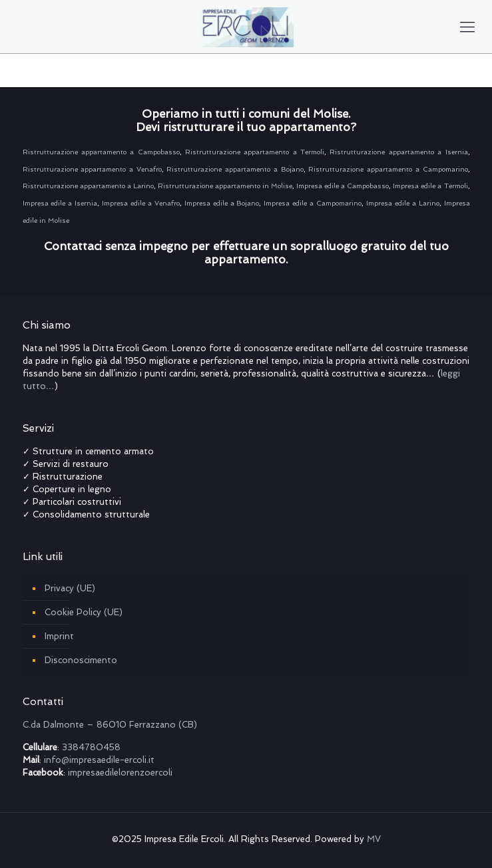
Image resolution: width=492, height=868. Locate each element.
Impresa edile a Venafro (141, 203)
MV (374, 839)
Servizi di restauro (71, 464)
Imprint (59, 636)
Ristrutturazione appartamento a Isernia (397, 152)
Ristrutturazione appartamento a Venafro (92, 169)
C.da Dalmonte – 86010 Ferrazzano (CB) (110, 725)
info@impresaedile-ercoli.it (99, 760)
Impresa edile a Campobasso (343, 186)
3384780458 (91, 747)
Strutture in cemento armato (93, 451)
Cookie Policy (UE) (84, 612)
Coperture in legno (72, 489)
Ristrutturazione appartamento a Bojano (235, 169)
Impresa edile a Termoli (430, 186)
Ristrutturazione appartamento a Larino (88, 186)
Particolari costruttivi (77, 502)
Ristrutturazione (68, 477)
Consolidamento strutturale (93, 514)
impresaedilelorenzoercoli (120, 773)
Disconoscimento (81, 660)
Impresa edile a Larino (403, 203)
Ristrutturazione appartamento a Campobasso (101, 152)
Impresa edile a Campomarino (313, 203)
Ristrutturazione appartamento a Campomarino (388, 169)
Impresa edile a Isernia (60, 203)
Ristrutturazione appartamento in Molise (225, 186)
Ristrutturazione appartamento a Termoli (255, 152)
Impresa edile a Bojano (222, 203)
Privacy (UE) (70, 588)
